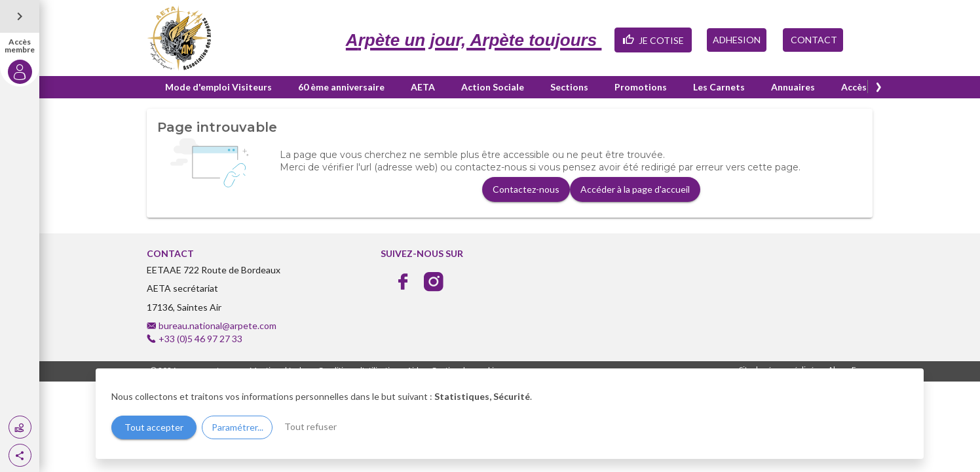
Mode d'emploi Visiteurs (218, 87)
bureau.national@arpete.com (217, 325)
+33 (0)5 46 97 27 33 (200, 339)
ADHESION (737, 40)
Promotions (641, 87)
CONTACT (813, 40)
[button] (20, 455)
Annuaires (793, 87)
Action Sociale (493, 87)
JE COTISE (653, 39)
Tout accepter (154, 427)
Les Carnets (719, 87)
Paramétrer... (237, 427)
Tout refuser (311, 426)
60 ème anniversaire (341, 87)
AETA (423, 87)
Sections (569, 87)
